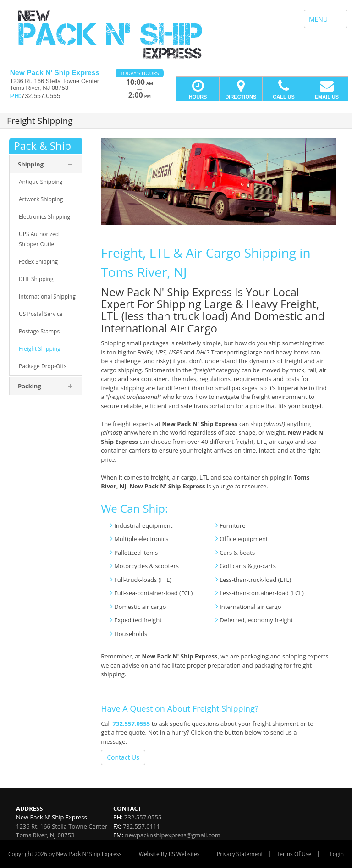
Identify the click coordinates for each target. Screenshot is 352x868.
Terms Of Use (294, 854)
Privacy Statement (240, 854)
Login (337, 854)
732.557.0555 (132, 724)
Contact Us (123, 757)
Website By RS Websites (169, 854)
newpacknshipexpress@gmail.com (173, 835)
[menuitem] (46, 182)
